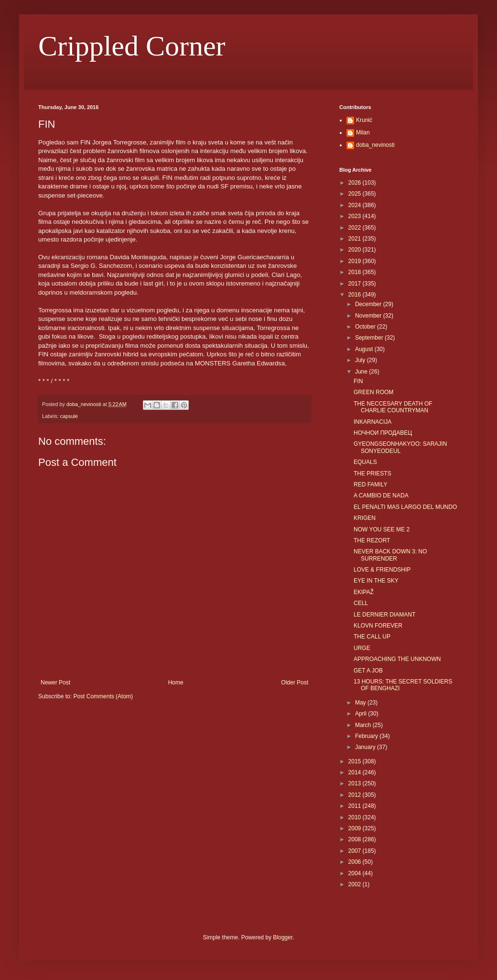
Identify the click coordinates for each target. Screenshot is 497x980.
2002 (356, 884)
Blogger (283, 937)
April (362, 714)
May (361, 703)
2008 (356, 839)
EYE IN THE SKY (376, 581)
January (366, 747)
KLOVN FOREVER (378, 626)
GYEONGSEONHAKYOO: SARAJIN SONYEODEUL (400, 447)
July (361, 360)
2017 (356, 284)
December (369, 304)
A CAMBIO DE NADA (381, 496)
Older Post (295, 683)
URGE (362, 648)
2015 (356, 761)
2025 (356, 194)
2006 (356, 862)
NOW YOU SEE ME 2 (382, 529)
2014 (356, 772)
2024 (356, 205)
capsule (69, 416)
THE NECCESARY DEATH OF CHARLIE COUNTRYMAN (393, 407)
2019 (356, 261)
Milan (363, 132)
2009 (356, 828)
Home (176, 683)
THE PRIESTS (373, 473)
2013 (356, 783)
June (362, 372)
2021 (356, 239)
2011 (356, 806)
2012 (356, 795)
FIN (358, 381)
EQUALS (365, 462)
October (366, 327)
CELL (361, 603)
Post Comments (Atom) (103, 696)
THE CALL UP (372, 637)
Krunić (364, 120)
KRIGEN (365, 518)
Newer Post (55, 683)
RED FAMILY (370, 484)
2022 (356, 228)
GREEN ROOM (373, 392)
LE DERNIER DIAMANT (384, 615)
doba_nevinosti (375, 145)
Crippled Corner (132, 46)
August (365, 349)
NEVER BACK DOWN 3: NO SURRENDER (390, 555)
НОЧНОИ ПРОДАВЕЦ (383, 433)
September (370, 338)
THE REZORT (372, 540)
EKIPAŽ (364, 592)
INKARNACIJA (373, 422)
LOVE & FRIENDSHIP (382, 570)
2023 (356, 216)
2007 (356, 851)
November (369, 316)
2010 (356, 817)
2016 (356, 295)
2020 (356, 250)
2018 (356, 272)
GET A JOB (368, 671)
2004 (356, 873)
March (364, 725)
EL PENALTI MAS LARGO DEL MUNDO (405, 507)
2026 (356, 183)
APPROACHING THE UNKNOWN (397, 659)
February (367, 736)
